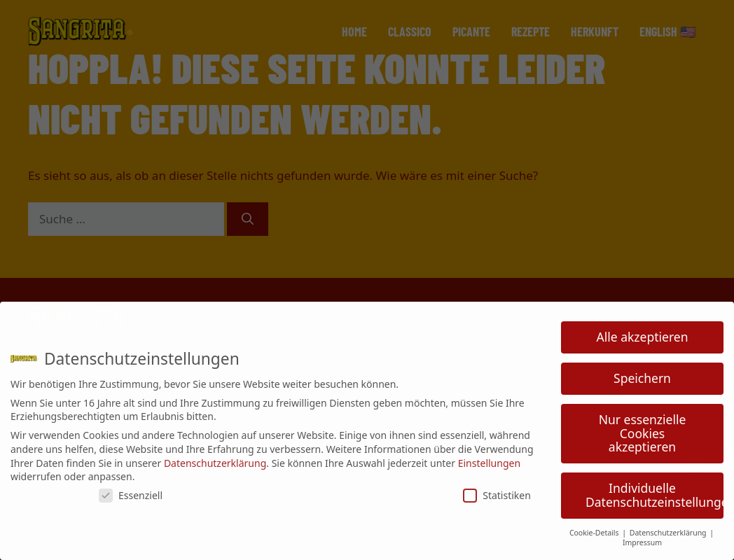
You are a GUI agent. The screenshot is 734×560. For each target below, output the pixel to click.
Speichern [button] (642, 378)
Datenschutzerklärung (215, 463)
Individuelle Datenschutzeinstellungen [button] (655, 495)
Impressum (642, 542)
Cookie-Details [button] (595, 533)
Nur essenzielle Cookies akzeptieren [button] (643, 433)
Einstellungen (489, 463)
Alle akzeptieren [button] (643, 337)
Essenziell (131, 495)
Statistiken (497, 495)
